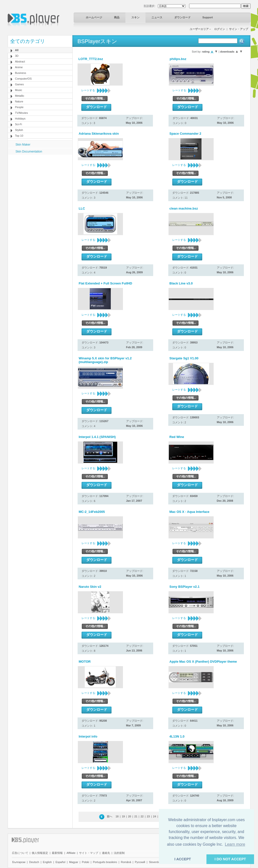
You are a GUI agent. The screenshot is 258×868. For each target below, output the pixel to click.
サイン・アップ (239, 29)
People (19, 107)
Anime (19, 67)
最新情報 (57, 853)
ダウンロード (182, 17)
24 (155, 816)
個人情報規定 (40, 853)
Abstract (20, 62)
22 (142, 816)
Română (126, 862)
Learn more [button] (235, 844)
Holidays (20, 119)
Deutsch (34, 862)
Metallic (20, 96)
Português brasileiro (105, 862)
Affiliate (71, 853)
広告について (20, 853)
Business (21, 73)
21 (136, 816)
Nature (19, 101)
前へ (110, 816)
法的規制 (119, 853)
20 (130, 816)
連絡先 (106, 853)
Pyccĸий (140, 862)
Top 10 (19, 136)
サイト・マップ (89, 853)
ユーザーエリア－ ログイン (207, 29)
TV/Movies (22, 113)
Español (60, 862)
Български (19, 862)
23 (148, 816)
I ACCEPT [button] (183, 859)
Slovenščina (156, 862)
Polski (85, 862)
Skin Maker (23, 145)
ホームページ (94, 17)
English (47, 862)
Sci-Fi (19, 124)
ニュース (157, 17)
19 (123, 816)
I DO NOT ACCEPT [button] (230, 859)
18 (117, 816)
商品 (117, 17)
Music (19, 90)
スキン (135, 17)
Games (19, 84)
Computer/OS (23, 79)
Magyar (74, 862)
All (17, 50)
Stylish (19, 130)
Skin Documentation (29, 152)
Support (208, 17)
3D (17, 56)
